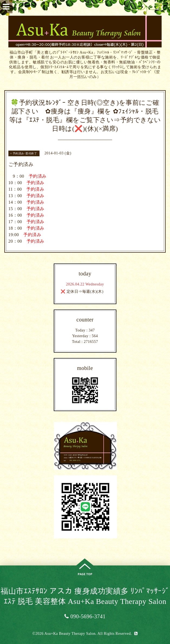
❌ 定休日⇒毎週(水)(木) (82, 292)
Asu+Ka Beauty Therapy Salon (70, 634)
